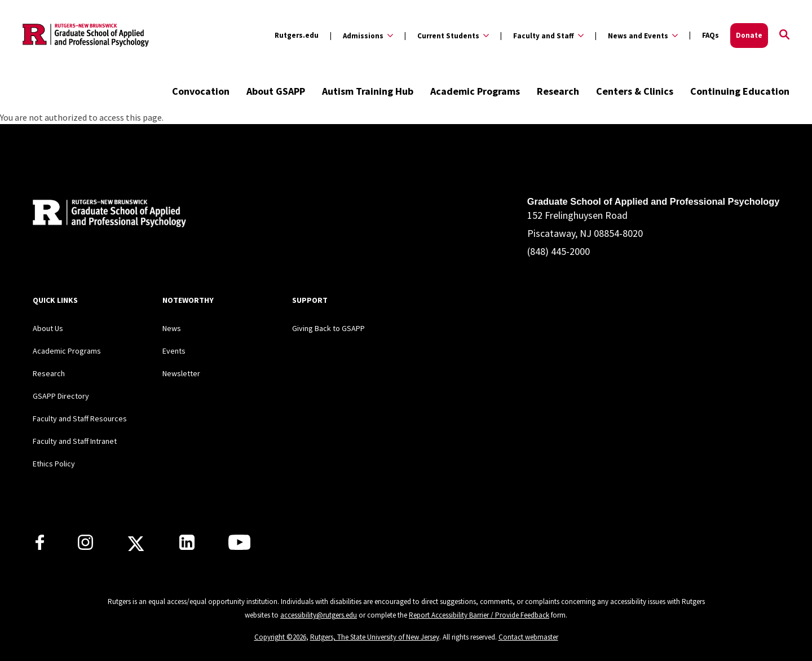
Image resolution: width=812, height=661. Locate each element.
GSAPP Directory (61, 396)
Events (174, 351)
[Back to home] (107, 215)
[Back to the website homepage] (86, 35)
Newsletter (181, 373)
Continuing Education (740, 91)
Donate (749, 35)
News (172, 328)
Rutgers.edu (297, 35)
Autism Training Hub (368, 91)
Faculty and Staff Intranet (75, 441)
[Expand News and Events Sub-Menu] (636, 36)
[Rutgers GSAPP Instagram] (85, 547)
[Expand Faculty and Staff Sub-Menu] (542, 36)
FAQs (710, 35)
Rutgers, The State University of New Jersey (375, 637)
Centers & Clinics (635, 91)
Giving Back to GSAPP (328, 328)
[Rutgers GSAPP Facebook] (40, 547)
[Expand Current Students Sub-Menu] (447, 36)
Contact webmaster (528, 637)
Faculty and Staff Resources (80, 418)
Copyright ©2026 (280, 637)
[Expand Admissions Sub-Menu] (361, 36)
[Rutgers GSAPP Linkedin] (187, 547)
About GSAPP (276, 91)
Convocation (201, 91)
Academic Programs (475, 91)
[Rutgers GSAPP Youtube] (239, 547)
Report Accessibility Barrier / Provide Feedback (479, 615)
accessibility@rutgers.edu (319, 615)
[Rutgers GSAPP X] (136, 547)
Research (558, 91)
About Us (48, 328)
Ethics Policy (54, 464)
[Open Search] (784, 36)
